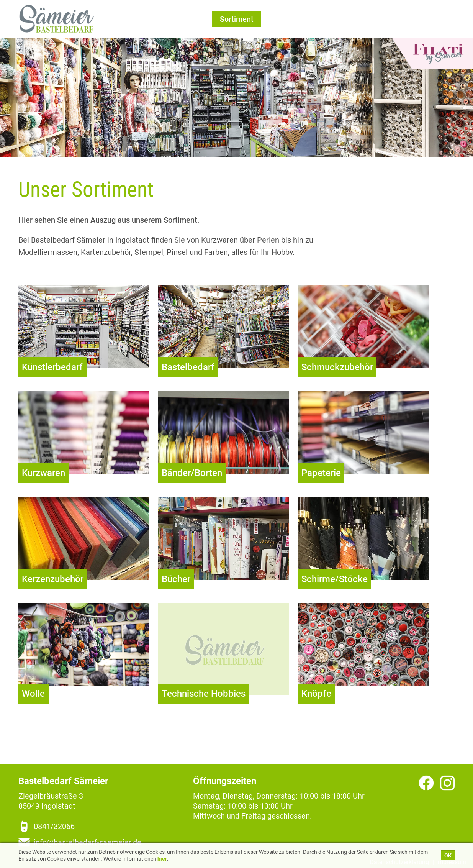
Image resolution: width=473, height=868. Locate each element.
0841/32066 (54, 826)
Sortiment (237, 19)
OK (448, 855)
